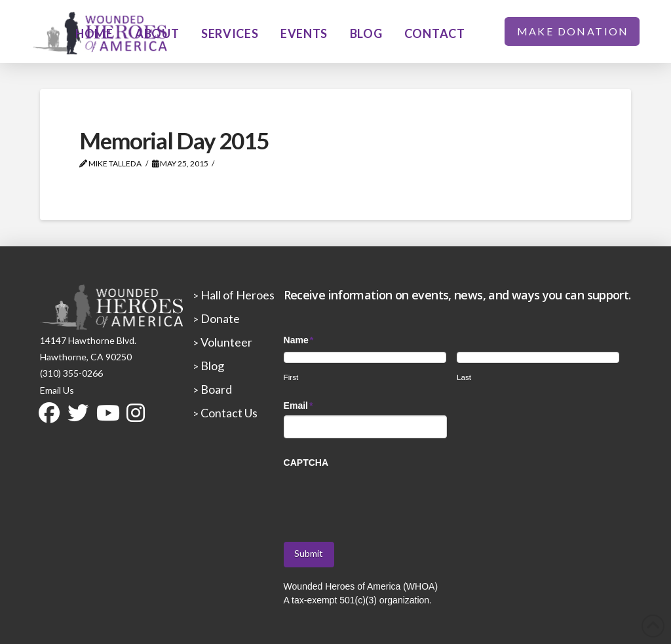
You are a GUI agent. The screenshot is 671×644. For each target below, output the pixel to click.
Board (215, 389)
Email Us (57, 390)
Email (299, 406)
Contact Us (228, 413)
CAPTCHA (306, 463)
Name (299, 340)
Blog (211, 366)
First (291, 377)
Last (464, 377)
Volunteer (225, 342)
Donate (219, 318)
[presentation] (383, 498)
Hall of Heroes (237, 295)
